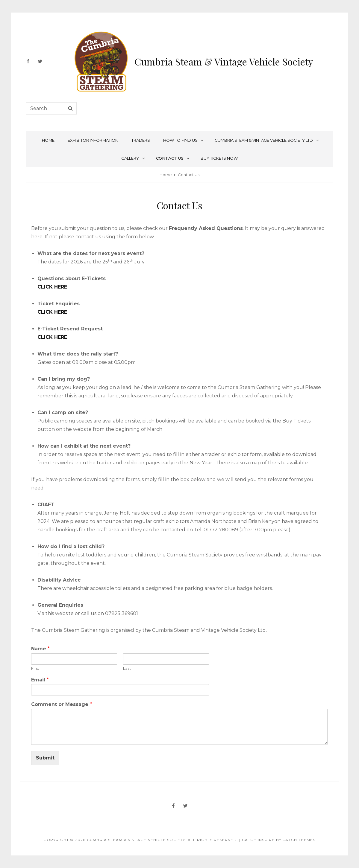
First (35, 668)
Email (40, 680)
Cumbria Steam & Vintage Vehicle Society (224, 61)
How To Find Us (184, 140)
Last (127, 668)
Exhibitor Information (93, 140)
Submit (45, 758)
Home (48, 140)
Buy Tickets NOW (219, 158)
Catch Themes (299, 840)
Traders (141, 140)
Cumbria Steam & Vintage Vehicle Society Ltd (267, 140)
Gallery (133, 158)
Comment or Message (62, 704)
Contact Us (173, 158)
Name (40, 649)
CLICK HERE (52, 287)
